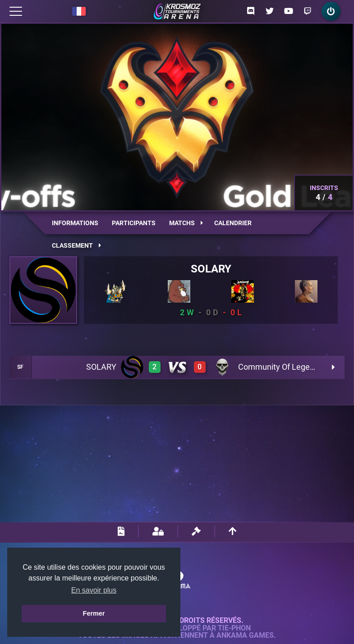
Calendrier (233, 223)
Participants (134, 223)
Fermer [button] (94, 613)
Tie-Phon (234, 628)
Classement (76, 245)
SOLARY (211, 269)
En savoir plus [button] (94, 590)
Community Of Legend (278, 367)
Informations (75, 223)
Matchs (186, 223)
